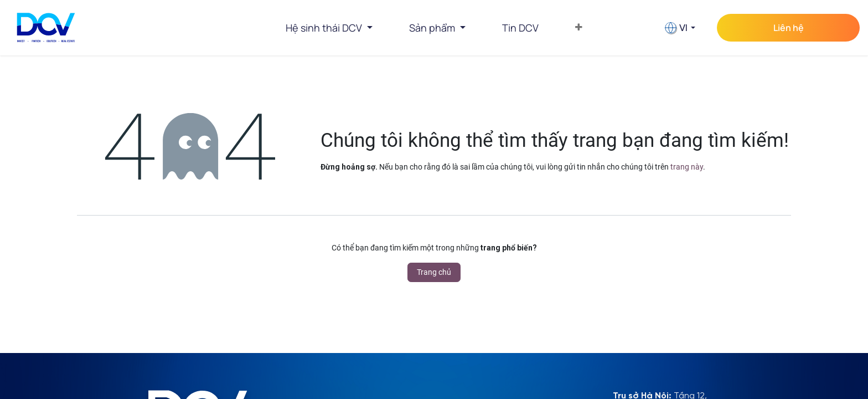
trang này (687, 167)
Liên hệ (789, 28)
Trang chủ (434, 272)
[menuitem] (520, 28)
